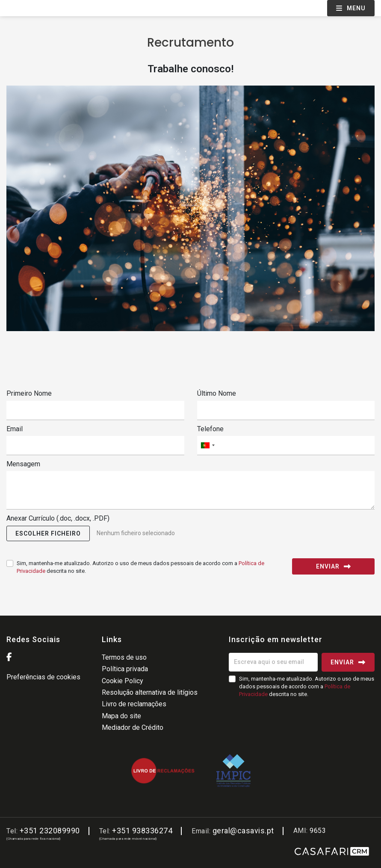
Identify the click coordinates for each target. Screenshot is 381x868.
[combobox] (286, 446)
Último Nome (217, 393)
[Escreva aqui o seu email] (273, 662)
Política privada (125, 669)
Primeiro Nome (29, 393)
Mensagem (23, 464)
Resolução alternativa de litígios (150, 692)
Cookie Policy (123, 681)
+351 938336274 (142, 831)
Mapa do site (121, 716)
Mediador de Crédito (133, 727)
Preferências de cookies (43, 677)
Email (15, 429)
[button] (48, 533)
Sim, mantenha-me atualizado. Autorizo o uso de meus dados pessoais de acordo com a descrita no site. (140, 567)
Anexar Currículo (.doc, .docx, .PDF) (58, 518)
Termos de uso (124, 657)
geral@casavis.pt (243, 831)
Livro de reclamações (134, 704)
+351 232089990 (50, 831)
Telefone (210, 429)
